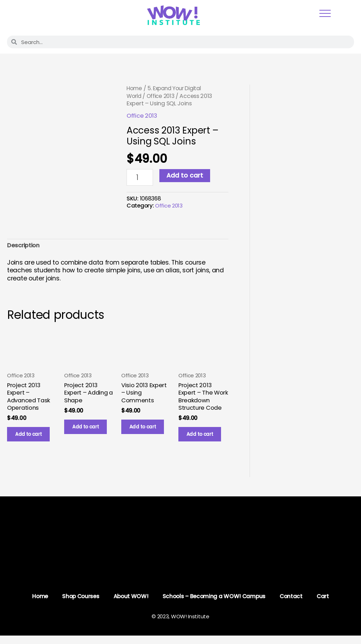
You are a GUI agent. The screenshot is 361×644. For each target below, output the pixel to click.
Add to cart (186, 175)
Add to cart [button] (32, 440)
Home (135, 88)
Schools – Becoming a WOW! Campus (215, 604)
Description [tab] (25, 247)
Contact (293, 604)
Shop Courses (79, 604)
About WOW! (130, 604)
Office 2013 (163, 96)
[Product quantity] (141, 178)
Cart (326, 604)
